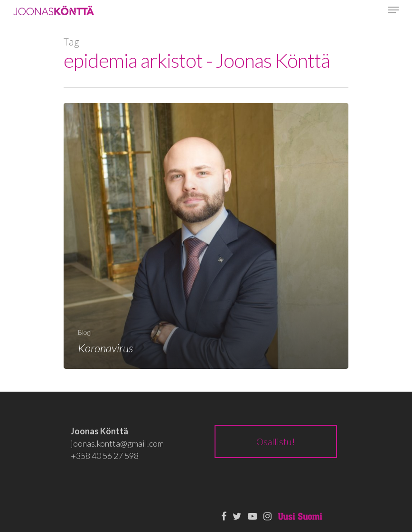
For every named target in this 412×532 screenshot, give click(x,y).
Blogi (85, 332)
